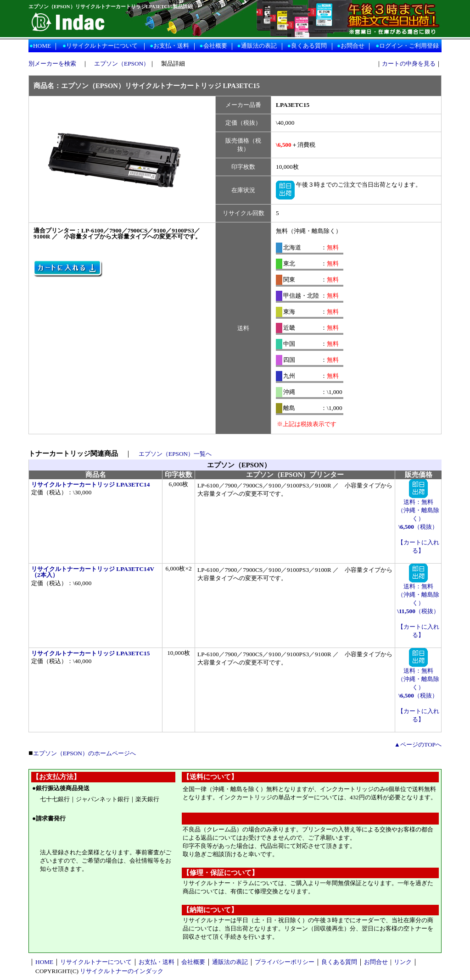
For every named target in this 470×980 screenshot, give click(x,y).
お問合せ (352, 46)
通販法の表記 (259, 46)
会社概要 (215, 46)
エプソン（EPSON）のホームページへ (84, 753)
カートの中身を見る (409, 64)
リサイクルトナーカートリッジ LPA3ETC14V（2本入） (93, 572)
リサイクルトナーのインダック (122, 971)
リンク (403, 962)
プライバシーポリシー (285, 962)
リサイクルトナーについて (102, 46)
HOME (42, 46)
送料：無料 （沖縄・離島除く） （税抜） (418, 511)
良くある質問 (309, 46)
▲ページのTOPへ (418, 745)
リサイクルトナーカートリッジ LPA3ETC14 (90, 484)
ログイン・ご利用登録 (409, 46)
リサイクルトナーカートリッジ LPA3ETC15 (90, 653)
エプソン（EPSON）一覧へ (175, 454)
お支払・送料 (171, 46)
